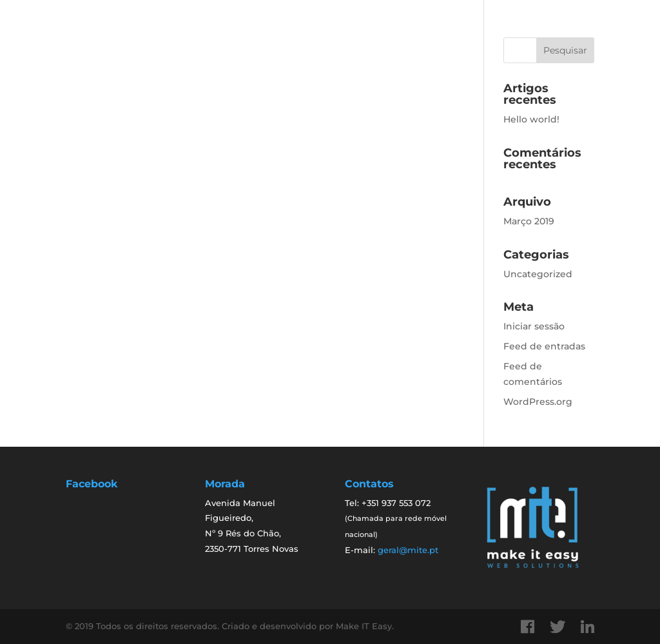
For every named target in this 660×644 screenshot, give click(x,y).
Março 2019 (529, 221)
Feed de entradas (544, 346)
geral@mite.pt (408, 550)
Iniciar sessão (534, 326)
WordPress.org (538, 402)
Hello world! (531, 119)
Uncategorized (538, 274)
